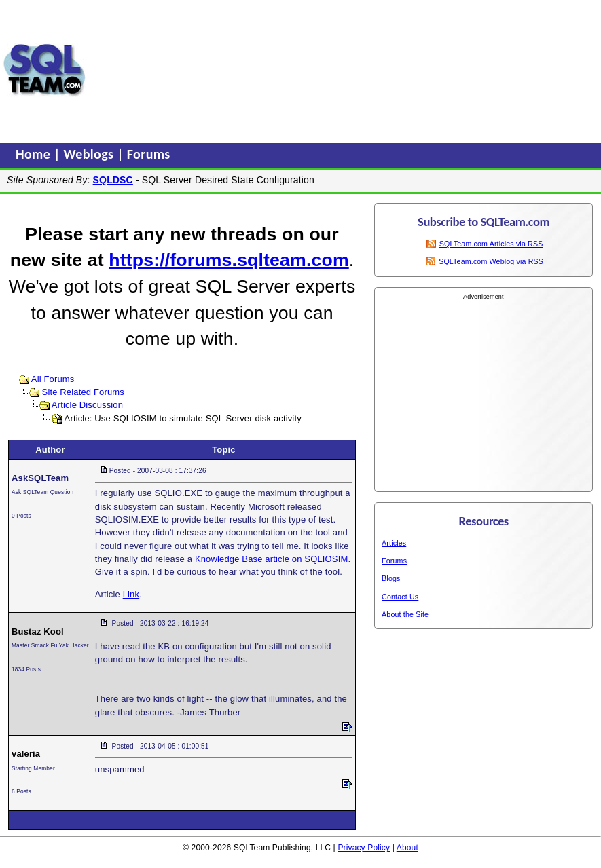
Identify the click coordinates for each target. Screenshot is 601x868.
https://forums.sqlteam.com (229, 260)
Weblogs (91, 154)
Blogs (391, 578)
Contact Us (400, 597)
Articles (394, 543)
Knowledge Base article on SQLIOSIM (272, 559)
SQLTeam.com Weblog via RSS (491, 261)
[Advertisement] (178, 70)
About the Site (405, 614)
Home (35, 154)
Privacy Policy (364, 848)
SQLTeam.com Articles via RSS (491, 244)
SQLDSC (113, 180)
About (407, 848)
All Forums (53, 379)
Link (131, 594)
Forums (149, 154)
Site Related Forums (83, 392)
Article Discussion (87, 405)
